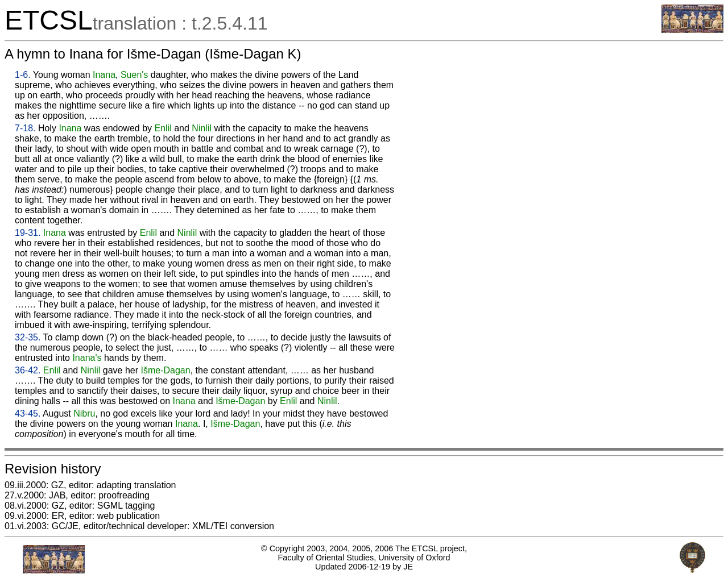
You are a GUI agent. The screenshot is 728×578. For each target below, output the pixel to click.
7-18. (25, 128)
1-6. (23, 75)
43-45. (28, 413)
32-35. (28, 337)
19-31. (28, 233)
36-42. (28, 370)
